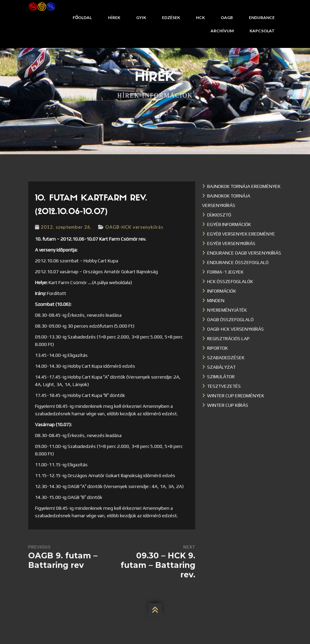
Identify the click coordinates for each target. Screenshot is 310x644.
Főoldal (82, 18)
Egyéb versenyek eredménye (241, 234)
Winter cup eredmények (236, 396)
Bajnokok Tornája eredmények (244, 186)
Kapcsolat (262, 31)
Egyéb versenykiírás (231, 243)
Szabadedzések (226, 358)
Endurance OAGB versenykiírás (244, 253)
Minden (216, 300)
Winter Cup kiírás (228, 405)
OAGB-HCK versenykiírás (134, 227)
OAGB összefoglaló (230, 319)
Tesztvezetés (224, 386)
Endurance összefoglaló (238, 262)
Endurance (262, 18)
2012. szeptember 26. (66, 227)
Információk (222, 291)
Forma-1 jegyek (225, 272)
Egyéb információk (229, 224)
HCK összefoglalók (230, 281)
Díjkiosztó (219, 215)
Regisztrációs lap (228, 338)
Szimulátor (221, 377)
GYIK (141, 18)
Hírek (114, 18)
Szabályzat (221, 367)
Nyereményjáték (227, 310)
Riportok (217, 348)
